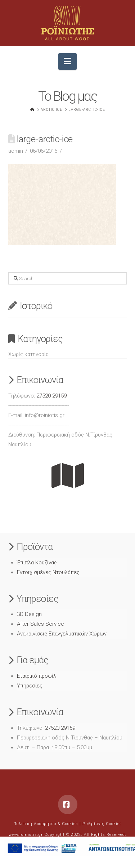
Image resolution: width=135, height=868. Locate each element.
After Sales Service (40, 624)
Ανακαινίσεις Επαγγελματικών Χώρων (62, 634)
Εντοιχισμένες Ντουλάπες (48, 572)
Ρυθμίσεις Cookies (102, 824)
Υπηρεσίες (30, 686)
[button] (67, 62)
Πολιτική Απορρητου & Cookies (46, 824)
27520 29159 (51, 396)
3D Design (29, 614)
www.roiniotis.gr (26, 835)
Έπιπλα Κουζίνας (37, 563)
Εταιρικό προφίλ (37, 676)
